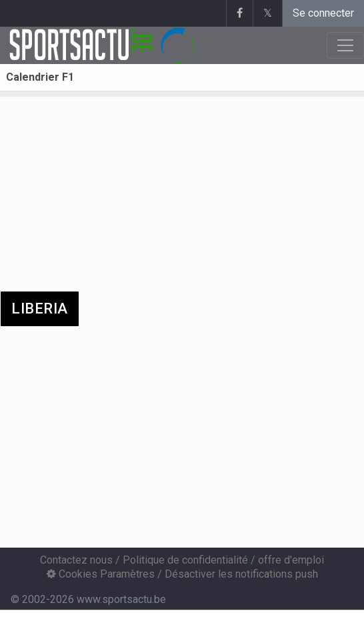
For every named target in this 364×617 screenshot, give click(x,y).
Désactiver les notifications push (241, 574)
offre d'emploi (291, 560)
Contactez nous (76, 560)
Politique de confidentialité (185, 560)
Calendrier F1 (40, 77)
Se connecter (323, 13)
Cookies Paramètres (101, 574)
